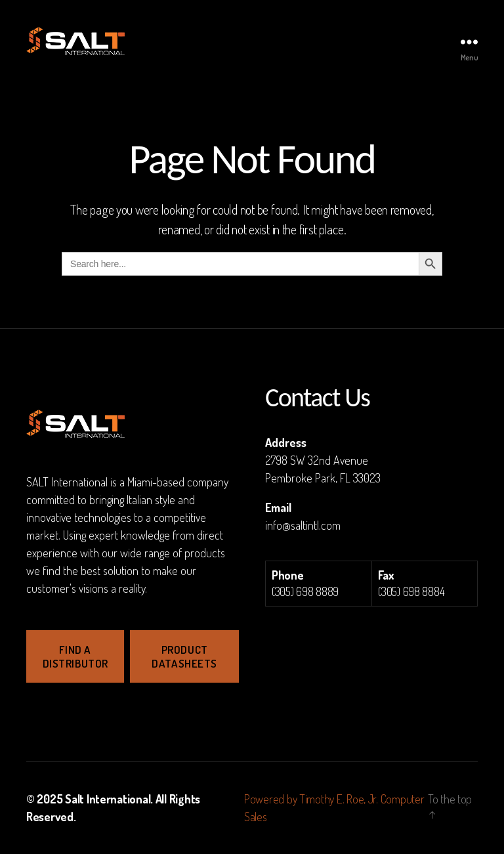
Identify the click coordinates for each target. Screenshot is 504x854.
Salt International (108, 799)
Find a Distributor (75, 656)
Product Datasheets (184, 656)
